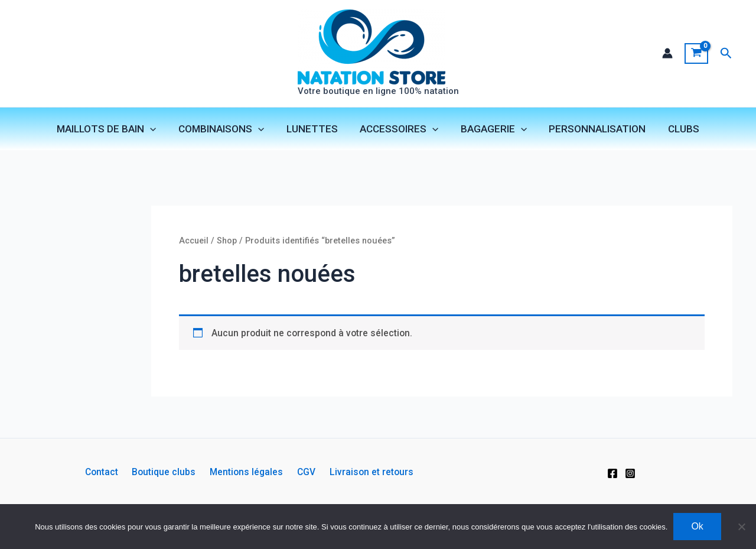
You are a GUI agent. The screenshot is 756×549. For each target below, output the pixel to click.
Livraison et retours (364, 472)
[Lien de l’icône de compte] (667, 54)
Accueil (195, 243)
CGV (303, 472)
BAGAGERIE (491, 129)
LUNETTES (314, 129)
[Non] (741, 527)
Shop (229, 243)
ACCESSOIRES (399, 129)
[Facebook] (612, 473)
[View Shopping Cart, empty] (696, 54)
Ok (697, 526)
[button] (726, 53)
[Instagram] (630, 473)
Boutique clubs (167, 472)
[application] (157, 129)
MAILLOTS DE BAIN (113, 129)
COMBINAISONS (225, 129)
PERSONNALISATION (593, 129)
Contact (109, 472)
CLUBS (677, 129)
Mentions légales (247, 472)
